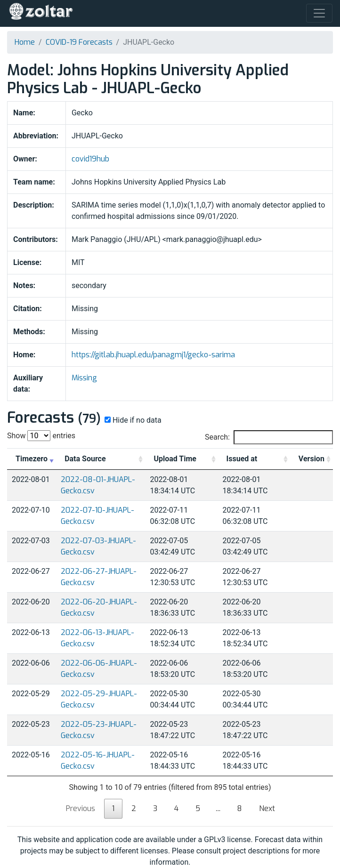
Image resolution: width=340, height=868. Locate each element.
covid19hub (90, 159)
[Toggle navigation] (319, 13)
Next (267, 808)
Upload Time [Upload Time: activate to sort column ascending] (175, 459)
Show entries (41, 436)
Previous (81, 808)
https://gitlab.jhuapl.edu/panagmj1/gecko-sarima (153, 355)
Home (25, 42)
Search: (269, 437)
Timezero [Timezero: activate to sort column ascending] (32, 459)
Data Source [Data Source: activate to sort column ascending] (85, 459)
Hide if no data (132, 420)
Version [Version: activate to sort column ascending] (312, 459)
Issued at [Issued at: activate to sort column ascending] (242, 459)
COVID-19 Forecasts (79, 42)
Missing (84, 378)
